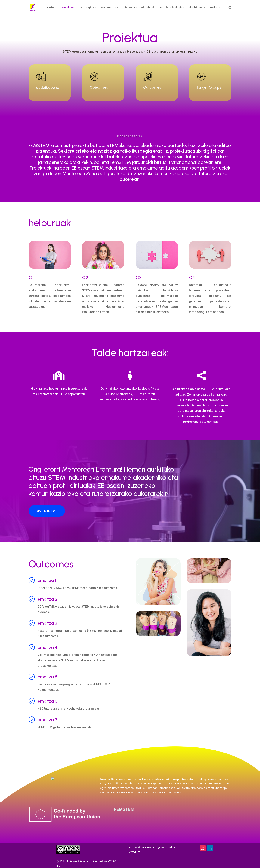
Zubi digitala (88, 8)
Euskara (215, 8)
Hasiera (51, 8)
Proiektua (68, 8)
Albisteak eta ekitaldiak (139, 8)
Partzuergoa (109, 8)
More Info (46, 511)
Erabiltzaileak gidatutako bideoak (182, 8)
